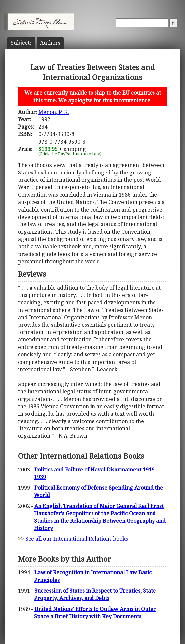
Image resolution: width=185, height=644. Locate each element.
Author (50, 43)
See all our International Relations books (77, 539)
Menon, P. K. (54, 112)
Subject (21, 43)
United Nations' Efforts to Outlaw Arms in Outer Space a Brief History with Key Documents (95, 613)
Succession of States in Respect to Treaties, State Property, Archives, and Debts (95, 594)
